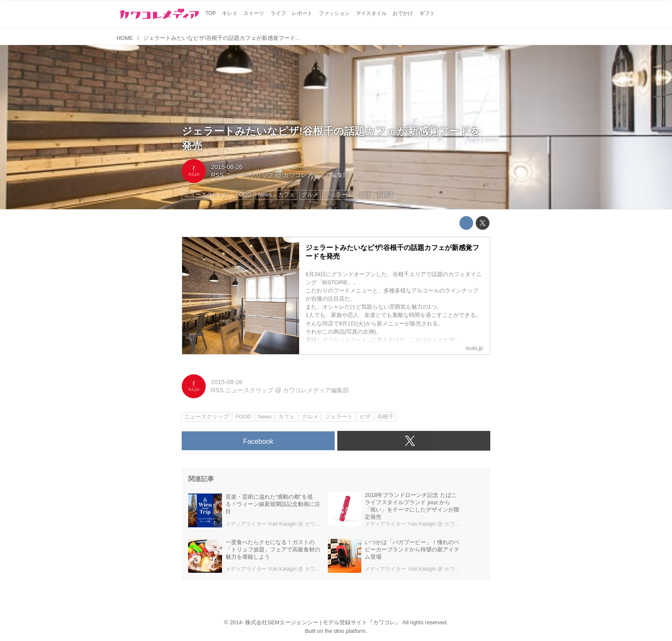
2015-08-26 (227, 167)
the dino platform (345, 631)
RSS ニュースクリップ (242, 175)
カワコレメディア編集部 (316, 175)
